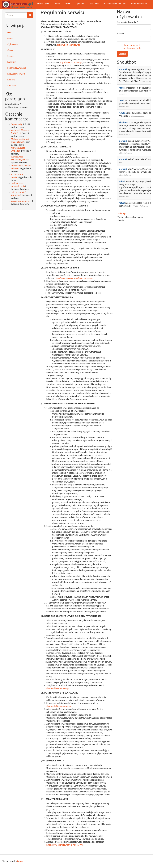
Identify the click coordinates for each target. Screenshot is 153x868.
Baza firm (94, 4)
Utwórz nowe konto (132, 45)
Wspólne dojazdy (139, 4)
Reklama (11, 80)
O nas (10, 50)
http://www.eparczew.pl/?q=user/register (74, 278)
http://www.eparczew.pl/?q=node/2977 (65, 845)
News (58, 4)
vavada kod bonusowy (21, 201)
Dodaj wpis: (122, 214)
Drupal (20, 861)
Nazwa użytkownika (127, 22)
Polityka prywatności (17, 68)
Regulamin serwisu (16, 74)
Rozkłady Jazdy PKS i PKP (115, 4)
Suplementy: (17, 124)
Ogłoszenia (80, 4)
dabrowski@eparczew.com (59, 706)
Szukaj (10, 56)
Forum (67, 4)
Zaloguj (122, 54)
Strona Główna (44, 4)
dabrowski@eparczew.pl (68, 45)
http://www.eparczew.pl (71, 63)
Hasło (121, 34)
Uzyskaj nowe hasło (132, 48)
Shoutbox (12, 86)
